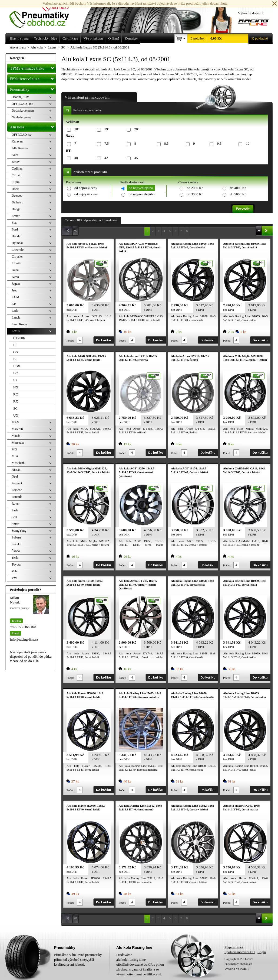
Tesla (15, 558)
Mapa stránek (234, 947)
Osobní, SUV (20, 97)
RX (16, 401)
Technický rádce (46, 38)
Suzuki (16, 544)
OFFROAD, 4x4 (22, 104)
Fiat (14, 223)
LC (16, 373)
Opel (15, 476)
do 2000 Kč (195, 188)
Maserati (17, 429)
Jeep (14, 290)
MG (14, 449)
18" (76, 129)
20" (136, 129)
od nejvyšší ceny (86, 194)
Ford (15, 229)
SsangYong (19, 531)
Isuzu (15, 270)
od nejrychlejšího (141, 188)
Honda (16, 236)
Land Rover (19, 324)
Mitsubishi (19, 463)
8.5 (165, 144)
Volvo (15, 571)
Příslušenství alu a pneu (33, 79)
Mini (15, 456)
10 (247, 144)
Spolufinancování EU (240, 952)
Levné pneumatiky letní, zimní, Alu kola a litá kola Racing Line (43, 14)
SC (15, 408)
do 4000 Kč (238, 188)
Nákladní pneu (21, 117)
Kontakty (131, 38)
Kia (14, 304)
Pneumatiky (33, 88)
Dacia (15, 189)
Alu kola (33, 126)
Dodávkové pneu (23, 111)
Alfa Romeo (20, 148)
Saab (15, 510)
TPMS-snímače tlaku (33, 67)
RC (16, 394)
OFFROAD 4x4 (22, 135)
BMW (16, 162)
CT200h (19, 338)
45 (135, 158)
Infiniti (16, 263)
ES (15, 345)
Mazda (16, 436)
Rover (16, 504)
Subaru (16, 537)
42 (105, 158)
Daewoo (17, 196)
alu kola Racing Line (131, 960)
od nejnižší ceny (86, 188)
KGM (15, 297)
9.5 (218, 144)
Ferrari (16, 216)
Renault (17, 497)
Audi (15, 155)
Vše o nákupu (93, 38)
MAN (15, 422)
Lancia (16, 317)
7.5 (106, 144)
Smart (16, 524)
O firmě (114, 38)
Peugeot (17, 483)
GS (16, 352)
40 (75, 158)
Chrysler (17, 257)
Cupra (16, 182)
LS (15, 380)
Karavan (17, 141)
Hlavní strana (18, 47)
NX (16, 387)
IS (15, 359)
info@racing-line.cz (24, 639)
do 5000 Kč (238, 194)
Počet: (70, 340)
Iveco (15, 277)
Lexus (16, 331)
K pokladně (258, 38)
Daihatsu (17, 202)
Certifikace (70, 38)
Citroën (16, 175)
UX (16, 415)
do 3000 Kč (195, 194)
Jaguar (16, 284)
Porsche (17, 490)
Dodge (16, 209)
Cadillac (17, 168)
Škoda (16, 551)
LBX (17, 366)
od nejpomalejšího (142, 194)
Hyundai (17, 243)
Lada (15, 311)
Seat (14, 517)
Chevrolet (18, 250)
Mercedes (18, 443)
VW (14, 578)
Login (262, 952)
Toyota (16, 564)
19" (106, 129)
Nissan (16, 470)
